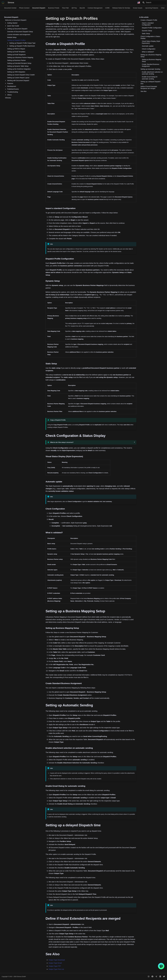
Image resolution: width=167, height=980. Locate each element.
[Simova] (3, 3)
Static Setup (146, 34)
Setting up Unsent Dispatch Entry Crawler (21, 75)
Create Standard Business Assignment (151, 65)
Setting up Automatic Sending (150, 69)
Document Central (10, 8)
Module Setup (12, 37)
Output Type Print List (56, 969)
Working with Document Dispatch (17, 81)
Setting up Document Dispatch (16, 29)
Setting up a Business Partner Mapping (20, 57)
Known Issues (138, 8)
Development (11, 86)
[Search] (154, 3)
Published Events (12, 89)
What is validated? (148, 52)
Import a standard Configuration (148, 24)
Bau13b (82, 8)
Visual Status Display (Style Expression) (151, 42)
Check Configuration (149, 49)
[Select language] (139, 3)
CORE (107, 8)
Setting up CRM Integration (16, 72)
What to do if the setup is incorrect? (62, 442)
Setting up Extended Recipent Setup (19, 63)
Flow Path (65, 8)
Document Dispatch (39, 8)
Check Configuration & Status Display (150, 37)
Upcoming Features (152, 8)
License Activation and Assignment (19, 34)
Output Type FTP (55, 966)
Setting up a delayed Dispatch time (150, 83)
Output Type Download (57, 960)
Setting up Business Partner (17, 60)
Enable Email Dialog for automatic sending (150, 78)
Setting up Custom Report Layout (18, 78)
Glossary (8, 98)
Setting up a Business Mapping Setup (151, 56)
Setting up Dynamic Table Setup (18, 66)
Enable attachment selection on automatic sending (152, 73)
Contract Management (95, 8)
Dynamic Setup (147, 31)
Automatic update (148, 46)
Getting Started (11, 23)
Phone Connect (24, 8)
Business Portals (54, 8)
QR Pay (74, 8)
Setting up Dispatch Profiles (16, 40)
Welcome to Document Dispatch (16, 20)
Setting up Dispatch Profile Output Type (21, 43)
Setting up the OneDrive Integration (19, 69)
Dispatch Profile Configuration (152, 28)
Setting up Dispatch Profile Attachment (21, 46)
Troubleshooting (12, 92)
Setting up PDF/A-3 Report (16, 49)
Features (9, 83)
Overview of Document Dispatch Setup (20, 32)
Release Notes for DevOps (121, 8)
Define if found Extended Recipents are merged (149, 87)
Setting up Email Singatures (16, 55)
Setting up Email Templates (16, 52)
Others (8, 95)
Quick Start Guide (12, 26)
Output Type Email (55, 963)
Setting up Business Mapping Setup (152, 60)
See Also (144, 91)
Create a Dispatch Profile (149, 20)
